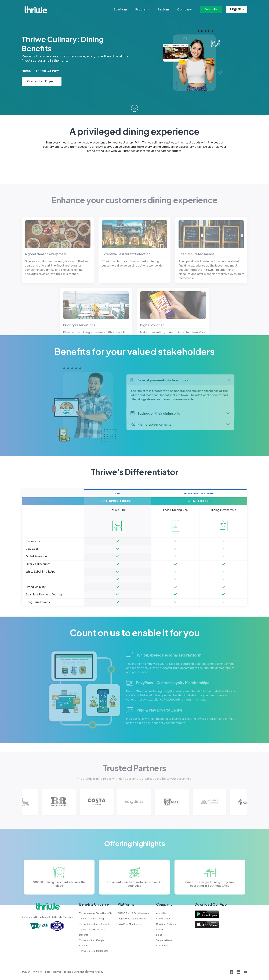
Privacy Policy (95, 972)
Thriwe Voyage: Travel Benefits (96, 913)
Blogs (159, 935)
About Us (161, 913)
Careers (161, 929)
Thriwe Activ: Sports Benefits (95, 924)
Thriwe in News (164, 940)
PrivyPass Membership (130, 924)
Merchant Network (166, 924)
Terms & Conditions (75, 972)
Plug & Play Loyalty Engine (132, 919)
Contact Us (162, 946)
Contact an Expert (42, 81)
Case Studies (163, 919)
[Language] (237, 9)
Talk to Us (211, 9)
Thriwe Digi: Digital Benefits (94, 951)
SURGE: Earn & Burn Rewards (133, 913)
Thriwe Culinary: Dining (92, 919)
